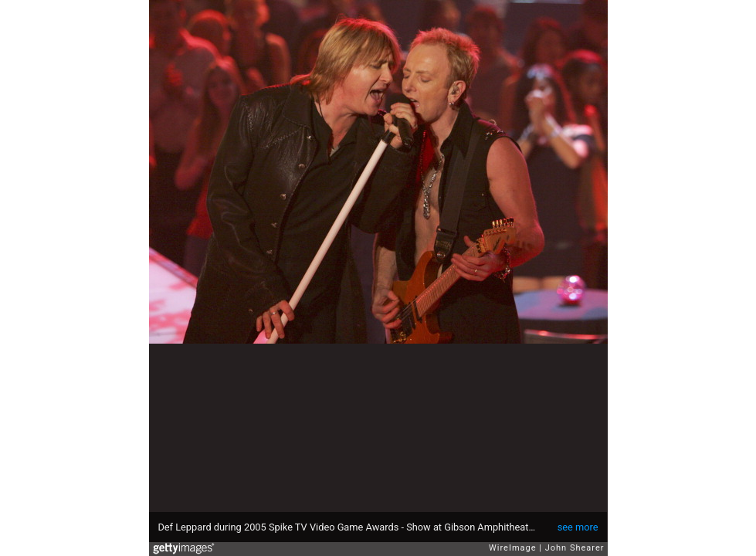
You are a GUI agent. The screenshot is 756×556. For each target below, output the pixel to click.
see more (578, 527)
